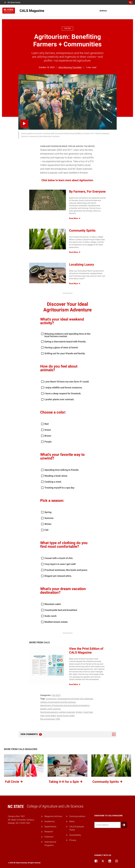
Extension (49, 837)
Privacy (73, 840)
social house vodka (66, 716)
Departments (50, 827)
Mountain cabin (53, 604)
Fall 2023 (56, 695)
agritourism (51, 699)
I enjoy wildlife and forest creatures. (63, 387)
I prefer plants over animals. (59, 399)
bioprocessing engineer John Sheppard (75, 699)
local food (88, 712)
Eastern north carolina (50, 709)
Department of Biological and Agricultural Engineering (65, 705)
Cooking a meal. (53, 482)
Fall (46, 530)
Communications (77, 816)
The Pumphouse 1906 (50, 719)
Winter (48, 524)
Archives (103, 11)
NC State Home (14, 2)
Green (48, 430)
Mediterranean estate (56, 622)
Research (49, 832)
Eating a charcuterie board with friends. (65, 342)
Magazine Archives (53, 816)
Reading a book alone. (56, 476)
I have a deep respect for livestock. (63, 393)
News (72, 821)
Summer (49, 518)
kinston (79, 712)
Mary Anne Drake (48, 716)
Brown (48, 436)
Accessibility (75, 835)
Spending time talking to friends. (62, 470)
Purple (48, 442)
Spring (48, 512)
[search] (131, 2)
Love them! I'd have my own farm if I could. (67, 382)
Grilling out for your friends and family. (65, 353)
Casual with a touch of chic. (59, 558)
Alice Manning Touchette (70, 67)
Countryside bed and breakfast (61, 610)
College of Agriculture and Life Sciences (58, 702)
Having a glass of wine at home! (61, 347)
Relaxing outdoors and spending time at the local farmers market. (67, 335)
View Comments (68, 734)
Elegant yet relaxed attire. (58, 576)
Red (46, 424)
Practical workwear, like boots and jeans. (66, 570)
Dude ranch (50, 616)
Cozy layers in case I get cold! (60, 564)
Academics (50, 821)
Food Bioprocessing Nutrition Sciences (58, 712)
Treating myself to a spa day (59, 488)
